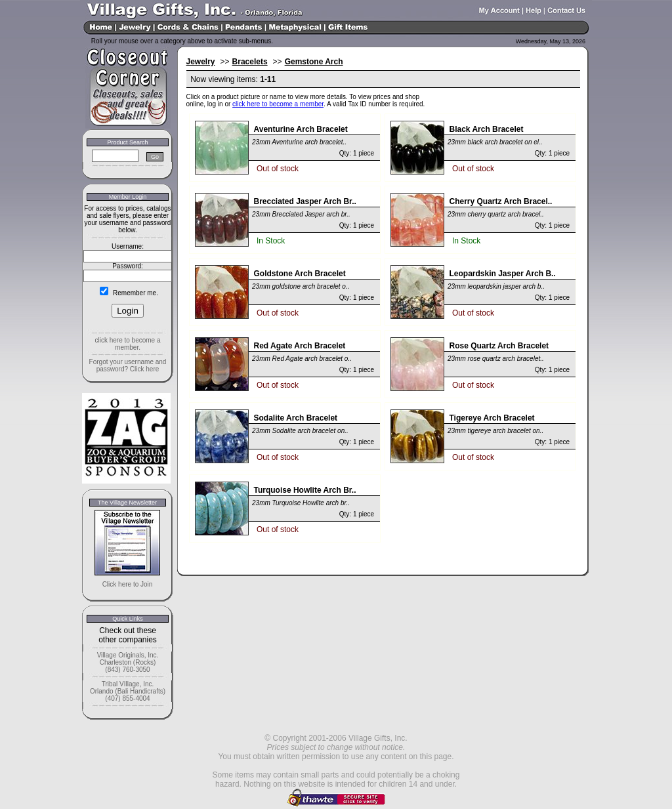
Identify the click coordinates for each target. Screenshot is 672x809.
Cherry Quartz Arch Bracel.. (501, 201)
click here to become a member (278, 104)
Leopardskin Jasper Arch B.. (503, 274)
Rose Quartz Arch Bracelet (499, 346)
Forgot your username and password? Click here (128, 365)
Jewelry (201, 62)
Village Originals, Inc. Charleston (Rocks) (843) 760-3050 (128, 662)
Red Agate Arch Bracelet (300, 346)
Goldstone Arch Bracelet (300, 274)
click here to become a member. (127, 344)
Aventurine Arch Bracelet (301, 129)
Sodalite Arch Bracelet (296, 418)
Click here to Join (128, 584)
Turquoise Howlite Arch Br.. (305, 490)
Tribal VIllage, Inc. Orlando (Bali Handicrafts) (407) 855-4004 (128, 691)
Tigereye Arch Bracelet (492, 418)
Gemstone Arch (314, 62)
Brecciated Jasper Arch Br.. (305, 201)
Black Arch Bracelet (487, 129)
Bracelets (250, 62)
